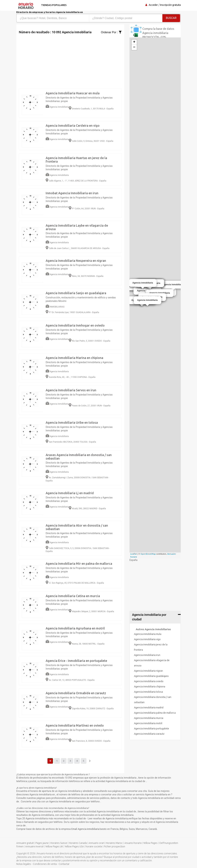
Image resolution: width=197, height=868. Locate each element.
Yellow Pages (150, 843)
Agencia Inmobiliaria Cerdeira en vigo (73, 125)
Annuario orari (96, 843)
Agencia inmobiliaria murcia (149, 718)
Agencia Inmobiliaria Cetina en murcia (73, 596)
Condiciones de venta (45, 864)
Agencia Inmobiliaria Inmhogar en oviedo (75, 325)
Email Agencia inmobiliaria (86, 829)
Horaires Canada (78, 843)
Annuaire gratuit (25, 843)
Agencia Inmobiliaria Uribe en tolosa (72, 422)
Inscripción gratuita (170, 5)
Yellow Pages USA (74, 847)
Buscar (171, 18)
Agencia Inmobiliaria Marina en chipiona (74, 358)
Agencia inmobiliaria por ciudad (149, 617)
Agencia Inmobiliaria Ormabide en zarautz (76, 693)
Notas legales (24, 864)
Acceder (153, 5)
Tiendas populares (53, 5)
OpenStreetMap (148, 554)
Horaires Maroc (114, 843)
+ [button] (134, 42)
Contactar (64, 864)
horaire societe (94, 847)
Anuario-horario (133, 843)
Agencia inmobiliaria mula (148, 634)
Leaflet (134, 554)
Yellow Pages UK (54, 847)
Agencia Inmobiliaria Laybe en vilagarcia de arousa (77, 227)
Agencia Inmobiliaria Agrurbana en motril (75, 628)
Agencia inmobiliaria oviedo (149, 681)
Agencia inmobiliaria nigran (148, 671)
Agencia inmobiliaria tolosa (148, 692)
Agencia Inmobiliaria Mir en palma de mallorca (79, 563)
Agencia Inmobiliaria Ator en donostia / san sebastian (77, 527)
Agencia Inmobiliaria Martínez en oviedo (75, 725)
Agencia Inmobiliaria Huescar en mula (73, 93)
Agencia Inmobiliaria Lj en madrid (70, 493)
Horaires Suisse (59, 843)
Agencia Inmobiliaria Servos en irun (71, 390)
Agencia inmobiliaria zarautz (149, 734)
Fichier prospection (115, 847)
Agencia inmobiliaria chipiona (150, 687)
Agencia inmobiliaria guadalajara (151, 676)
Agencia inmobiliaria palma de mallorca (155, 713)
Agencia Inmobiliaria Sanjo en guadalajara (76, 293)
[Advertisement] (70, 59)
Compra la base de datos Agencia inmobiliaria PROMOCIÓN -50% (158, 33)
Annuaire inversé (34, 847)
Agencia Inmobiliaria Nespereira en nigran (76, 261)
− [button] (134, 47)
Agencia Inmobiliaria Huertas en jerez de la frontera (76, 160)
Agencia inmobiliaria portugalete (152, 729)
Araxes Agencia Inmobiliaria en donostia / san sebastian (79, 457)
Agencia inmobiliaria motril (148, 723)
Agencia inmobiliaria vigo (147, 639)
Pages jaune (42, 843)
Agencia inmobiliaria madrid (149, 708)
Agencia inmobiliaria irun (147, 655)
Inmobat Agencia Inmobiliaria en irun (72, 193)
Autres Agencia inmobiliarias (153, 629)
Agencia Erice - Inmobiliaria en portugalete (76, 661)
